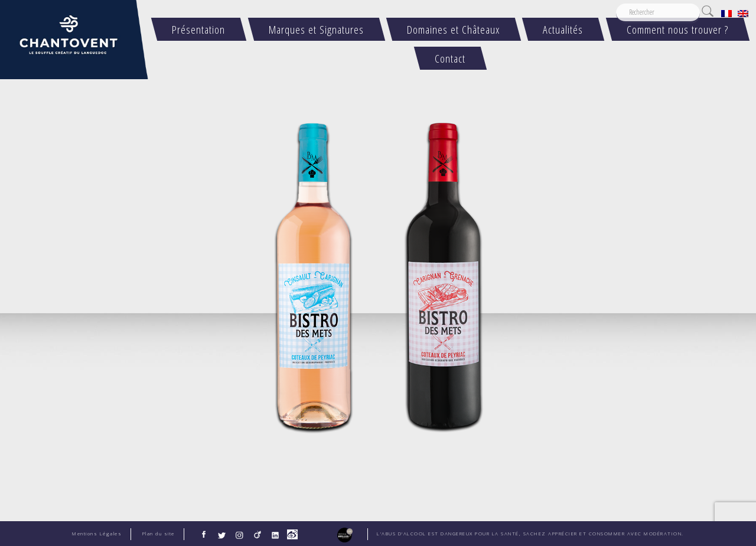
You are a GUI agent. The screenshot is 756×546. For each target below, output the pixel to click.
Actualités (563, 29)
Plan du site (159, 534)
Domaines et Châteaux (453, 29)
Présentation (199, 29)
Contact (450, 58)
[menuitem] (726, 13)
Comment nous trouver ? (677, 29)
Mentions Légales (97, 534)
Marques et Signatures (316, 29)
